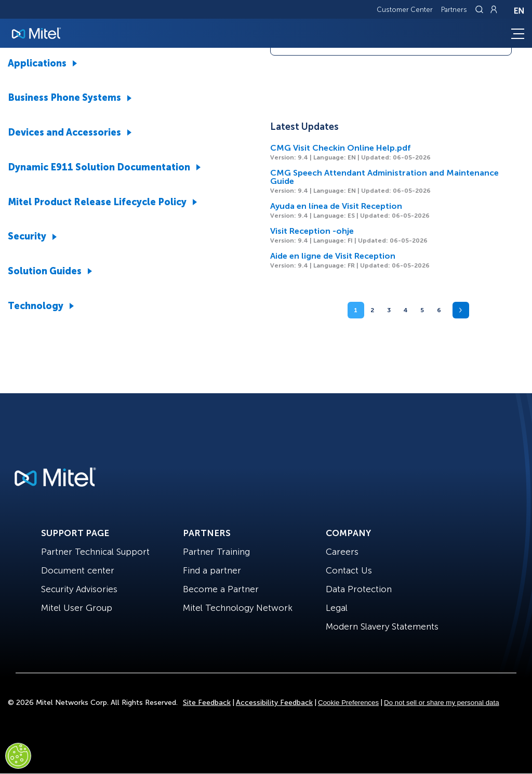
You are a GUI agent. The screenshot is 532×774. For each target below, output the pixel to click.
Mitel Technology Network (238, 608)
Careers (342, 552)
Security (27, 236)
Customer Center (405, 10)
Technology (36, 306)
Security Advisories (79, 589)
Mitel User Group (77, 608)
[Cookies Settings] (18, 756)
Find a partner (212, 570)
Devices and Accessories (64, 132)
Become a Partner (221, 589)
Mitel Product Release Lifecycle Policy (97, 202)
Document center (78, 570)
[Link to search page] (481, 9)
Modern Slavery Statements (382, 626)
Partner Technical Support (95, 552)
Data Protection (359, 589)
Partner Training (216, 552)
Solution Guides (45, 271)
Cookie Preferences (348, 703)
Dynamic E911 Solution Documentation (99, 167)
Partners (454, 10)
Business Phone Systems (64, 98)
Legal (337, 608)
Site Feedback (207, 703)
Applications (37, 63)
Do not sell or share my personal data (442, 703)
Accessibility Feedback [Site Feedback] (274, 703)
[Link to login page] (494, 9)
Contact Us (349, 570)
